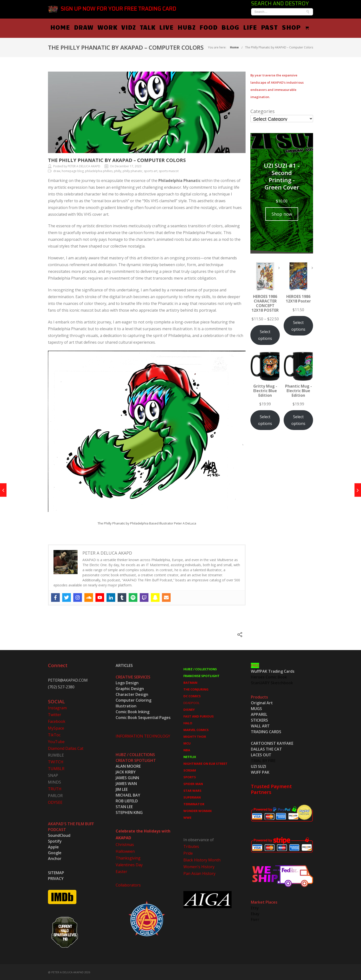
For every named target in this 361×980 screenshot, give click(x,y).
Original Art (262, 702)
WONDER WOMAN (197, 810)
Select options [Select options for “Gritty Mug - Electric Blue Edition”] (265, 420)
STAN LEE (124, 806)
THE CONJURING (196, 689)
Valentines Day (129, 864)
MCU (187, 743)
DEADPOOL (191, 702)
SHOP (326, 27)
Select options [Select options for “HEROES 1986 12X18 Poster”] (298, 325)
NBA (187, 750)
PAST (304, 27)
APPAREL (259, 714)
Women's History (199, 866)
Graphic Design (130, 688)
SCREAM (190, 770)
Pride (188, 853)
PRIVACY (56, 878)
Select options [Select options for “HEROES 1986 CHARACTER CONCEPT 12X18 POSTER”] (265, 335)
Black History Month (202, 859)
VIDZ (164, 27)
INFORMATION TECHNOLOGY (143, 736)
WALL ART (260, 725)
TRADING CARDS (266, 731)
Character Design (132, 694)
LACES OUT (261, 754)
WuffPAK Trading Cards (273, 671)
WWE (187, 817)
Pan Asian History (199, 873)
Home (234, 47)
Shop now (282, 214)
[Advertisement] (282, 521)
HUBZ (222, 27)
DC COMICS (192, 696)
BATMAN (190, 682)
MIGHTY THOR (195, 736)
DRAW (119, 27)
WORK (142, 27)
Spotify (55, 841)
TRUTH (55, 788)
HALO (188, 723)
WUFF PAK (260, 772)
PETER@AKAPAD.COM (68, 680)
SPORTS (190, 777)
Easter (121, 871)
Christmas (125, 844)
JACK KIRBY (126, 772)
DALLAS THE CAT (266, 749)
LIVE (201, 27)
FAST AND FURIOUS (199, 716)
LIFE (285, 27)
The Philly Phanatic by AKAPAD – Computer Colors (279, 47)
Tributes (191, 846)
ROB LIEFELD (127, 800)
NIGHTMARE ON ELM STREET (205, 763)
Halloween (125, 851)
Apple (53, 846)
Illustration (126, 705)
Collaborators (128, 885)
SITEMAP (56, 872)
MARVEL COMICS (196, 729)
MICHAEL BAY (128, 795)
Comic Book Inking (133, 711)
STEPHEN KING (129, 812)
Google (55, 852)
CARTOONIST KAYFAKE (272, 743)
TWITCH (56, 761)
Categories (263, 111)
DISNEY (189, 709)
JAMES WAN (126, 783)
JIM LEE (122, 789)
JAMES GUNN (127, 777)
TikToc (54, 734)
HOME (95, 27)
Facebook (57, 721)
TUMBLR (56, 768)
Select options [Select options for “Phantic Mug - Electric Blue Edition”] (298, 420)
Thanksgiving (128, 858)
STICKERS (259, 720)
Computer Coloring (134, 700)
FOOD (244, 27)
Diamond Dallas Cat (66, 748)
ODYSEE (55, 802)
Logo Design (127, 682)
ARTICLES (124, 665)
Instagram (57, 707)
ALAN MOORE (128, 766)
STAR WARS (192, 790)
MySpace (56, 728)
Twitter (55, 714)
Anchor (55, 858)
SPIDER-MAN (193, 783)
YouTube (56, 741)
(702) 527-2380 (61, 686)
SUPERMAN (192, 797)
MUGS (256, 708)
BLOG (265, 27)
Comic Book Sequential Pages (143, 717)
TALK (183, 27)
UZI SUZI (258, 766)
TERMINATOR (194, 804)
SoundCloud (59, 835)
